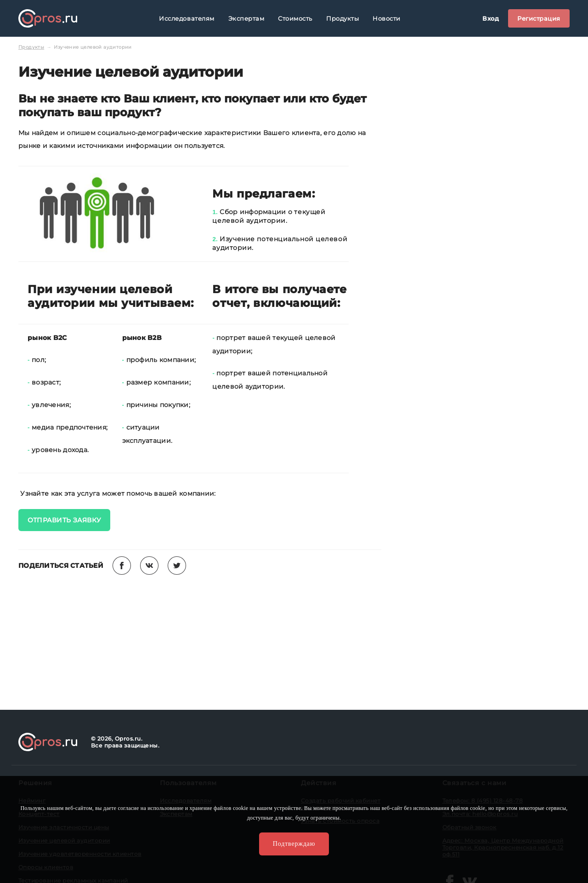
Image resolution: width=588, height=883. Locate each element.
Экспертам (246, 18)
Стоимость (295, 18)
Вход (491, 18)
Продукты (342, 18)
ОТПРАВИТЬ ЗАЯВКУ (64, 520)
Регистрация (539, 18)
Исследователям (187, 18)
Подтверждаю (294, 844)
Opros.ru (48, 18)
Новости (387, 18)
